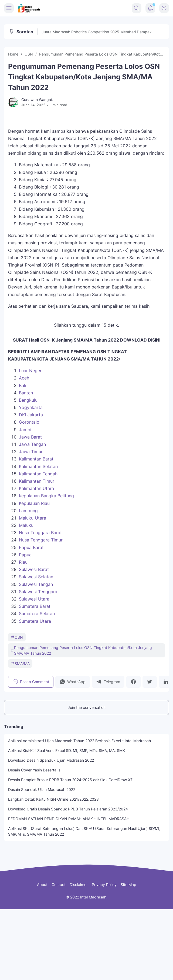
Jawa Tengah (32, 444)
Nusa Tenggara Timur (41, 540)
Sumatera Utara (35, 621)
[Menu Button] (9, 8)
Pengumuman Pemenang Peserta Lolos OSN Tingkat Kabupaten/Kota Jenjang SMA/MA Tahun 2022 (81, 650)
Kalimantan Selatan (38, 466)
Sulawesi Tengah (36, 584)
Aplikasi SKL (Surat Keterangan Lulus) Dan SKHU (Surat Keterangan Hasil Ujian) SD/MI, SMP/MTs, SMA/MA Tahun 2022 (84, 831)
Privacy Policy (104, 885)
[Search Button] (137, 8)
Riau (23, 562)
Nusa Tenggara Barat (40, 533)
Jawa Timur (31, 452)
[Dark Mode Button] (164, 8)
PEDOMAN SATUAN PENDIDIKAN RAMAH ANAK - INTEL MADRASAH (69, 819)
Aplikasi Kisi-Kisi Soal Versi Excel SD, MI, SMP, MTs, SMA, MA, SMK (67, 750)
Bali (23, 385)
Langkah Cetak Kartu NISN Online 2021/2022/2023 (53, 799)
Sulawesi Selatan (36, 577)
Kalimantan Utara (36, 488)
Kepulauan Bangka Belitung (46, 496)
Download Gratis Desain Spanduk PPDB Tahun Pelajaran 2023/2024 (68, 809)
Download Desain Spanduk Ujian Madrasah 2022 (51, 760)
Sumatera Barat (35, 606)
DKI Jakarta (31, 415)
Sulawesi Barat (34, 569)
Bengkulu (28, 400)
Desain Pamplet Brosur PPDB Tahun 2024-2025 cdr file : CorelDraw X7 (70, 780)
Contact (59, 885)
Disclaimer (79, 885)
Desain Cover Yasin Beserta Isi (35, 770)
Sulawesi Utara (34, 599)
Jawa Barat (30, 437)
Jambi (25, 430)
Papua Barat (31, 547)
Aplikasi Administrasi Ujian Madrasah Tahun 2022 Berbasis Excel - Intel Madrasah (79, 741)
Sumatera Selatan (37, 614)
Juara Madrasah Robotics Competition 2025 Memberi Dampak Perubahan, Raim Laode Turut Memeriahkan (97, 32)
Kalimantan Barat (36, 459)
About (42, 885)
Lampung (28, 511)
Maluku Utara (33, 518)
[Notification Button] (150, 8)
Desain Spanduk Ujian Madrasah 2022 (42, 789)
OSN (17, 637)
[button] (73, 682)
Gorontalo (29, 422)
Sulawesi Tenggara (38, 592)
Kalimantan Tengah (38, 474)
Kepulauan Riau (34, 503)
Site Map (128, 885)
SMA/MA (20, 663)
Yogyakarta (31, 407)
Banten (26, 393)
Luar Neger (30, 371)
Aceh (24, 378)
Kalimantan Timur (37, 481)
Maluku (26, 525)
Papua (25, 555)
